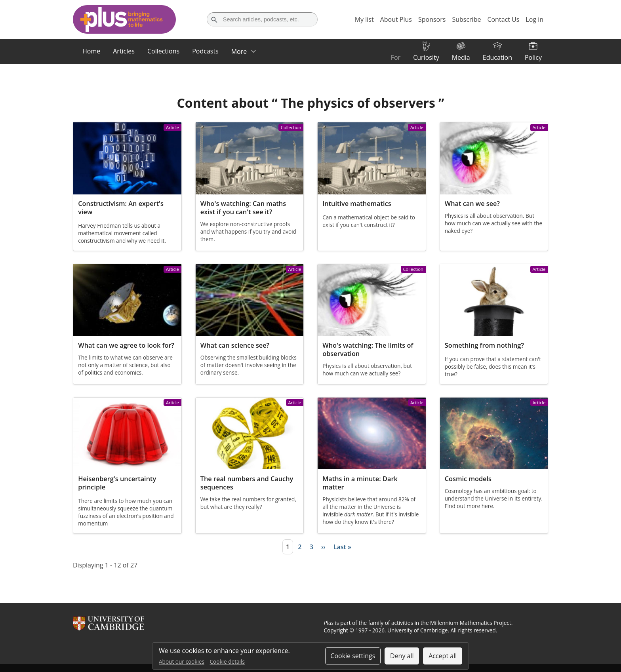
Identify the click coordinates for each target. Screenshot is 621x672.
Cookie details (227, 662)
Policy (533, 57)
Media (461, 57)
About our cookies (182, 662)
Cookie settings (353, 656)
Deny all (402, 656)
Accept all (443, 656)
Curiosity (426, 57)
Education (497, 57)
